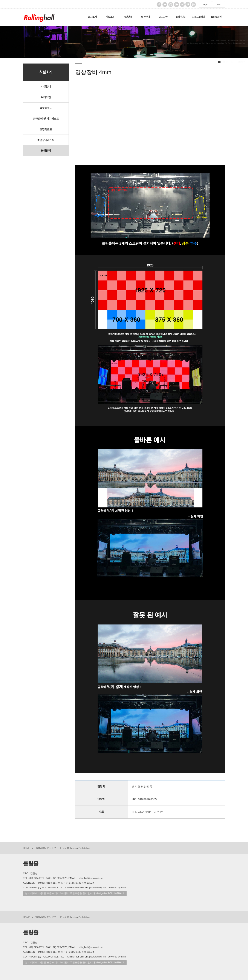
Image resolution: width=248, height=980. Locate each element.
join (219, 5)
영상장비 (46, 151)
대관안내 (145, 17)
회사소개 (92, 17)
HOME (27, 848)
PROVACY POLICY (45, 848)
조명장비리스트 (46, 140)
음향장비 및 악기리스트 (46, 119)
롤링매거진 (181, 17)
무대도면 (46, 97)
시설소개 (110, 17)
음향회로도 (46, 108)
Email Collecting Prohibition (75, 848)
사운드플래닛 (199, 17)
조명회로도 (46, 129)
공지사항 (163, 17)
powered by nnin (98, 888)
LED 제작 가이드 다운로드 (148, 812)
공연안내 (128, 17)
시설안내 (46, 86)
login (205, 5)
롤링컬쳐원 (216, 17)
